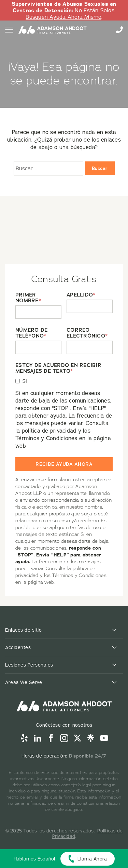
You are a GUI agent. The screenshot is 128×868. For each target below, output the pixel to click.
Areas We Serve (24, 682)
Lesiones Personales (29, 665)
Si (25, 381)
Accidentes (18, 647)
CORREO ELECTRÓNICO (87, 333)
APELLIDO (81, 295)
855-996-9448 (119, 30)
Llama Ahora (92, 859)
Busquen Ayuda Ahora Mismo (63, 17)
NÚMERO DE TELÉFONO (31, 333)
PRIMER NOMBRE (28, 298)
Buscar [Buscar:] (100, 168)
